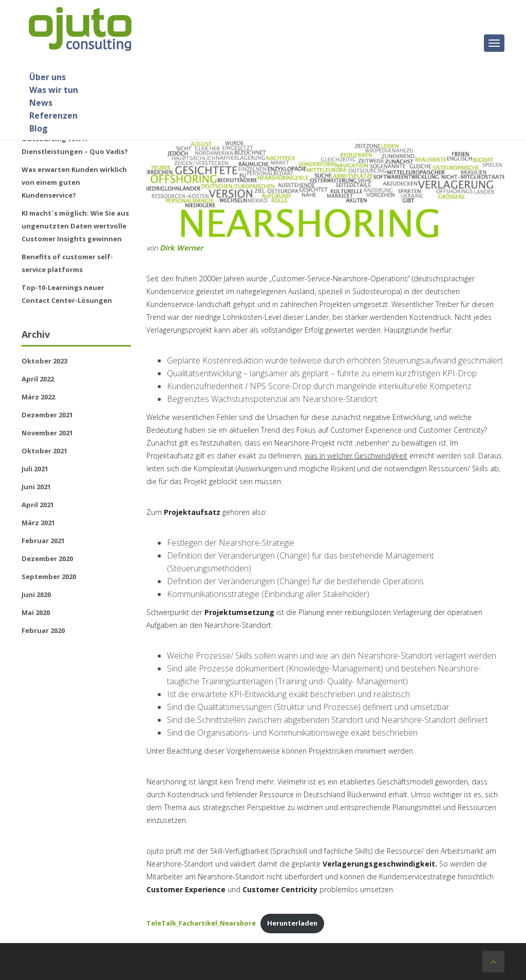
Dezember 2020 (47, 559)
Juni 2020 (36, 594)
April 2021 (38, 505)
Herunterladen (292, 923)
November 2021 (47, 433)
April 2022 (38, 379)
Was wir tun (54, 90)
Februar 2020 (43, 630)
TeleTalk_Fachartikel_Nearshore (201, 923)
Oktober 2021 (44, 451)
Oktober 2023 (44, 361)
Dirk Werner (181, 248)
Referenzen (53, 116)
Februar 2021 (43, 541)
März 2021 (38, 523)
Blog (39, 128)
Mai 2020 (36, 612)
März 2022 (38, 397)
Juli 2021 (35, 469)
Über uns (48, 77)
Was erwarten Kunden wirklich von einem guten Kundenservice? (74, 182)
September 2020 (49, 577)
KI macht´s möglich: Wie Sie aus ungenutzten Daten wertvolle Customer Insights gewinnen (75, 226)
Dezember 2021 (47, 415)
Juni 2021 (36, 487)
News (41, 103)
